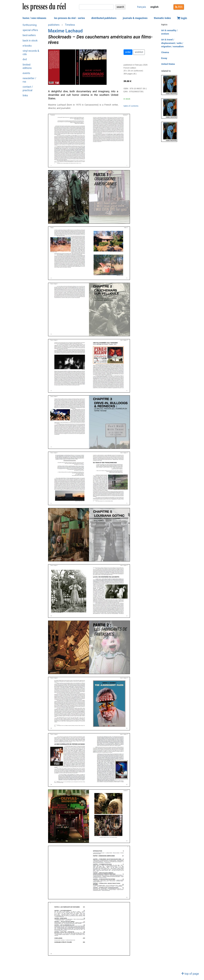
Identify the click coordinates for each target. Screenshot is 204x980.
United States (168, 64)
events (26, 73)
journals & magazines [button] (135, 18)
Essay (164, 58)
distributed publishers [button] (104, 18)
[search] (96, 7)
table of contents (131, 106)
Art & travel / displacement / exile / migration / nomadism (172, 43)
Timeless (70, 25)
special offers (30, 30)
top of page (190, 974)
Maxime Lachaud (65, 31)
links (25, 96)
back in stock (30, 41)
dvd (25, 59)
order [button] (128, 52)
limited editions (27, 66)
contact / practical (28, 89)
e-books (27, 46)
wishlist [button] (139, 52)
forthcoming (30, 25)
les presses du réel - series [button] (70, 18)
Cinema (165, 52)
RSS (179, 7)
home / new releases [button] (34, 18)
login (182, 18)
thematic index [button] (162, 18)
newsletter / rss (29, 80)
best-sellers (29, 35)
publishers (54, 25)
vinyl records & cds (31, 53)
